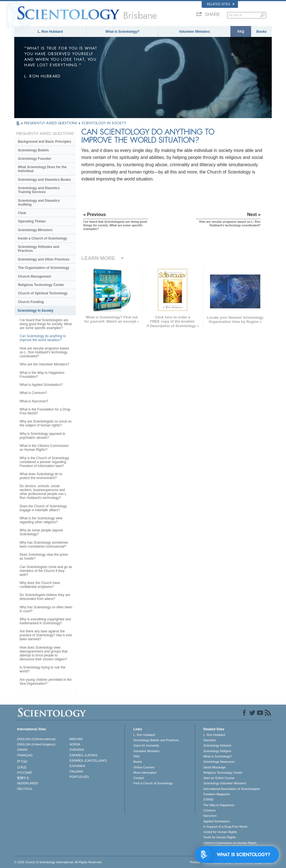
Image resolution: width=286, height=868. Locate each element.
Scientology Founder (34, 159)
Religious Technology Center (41, 285)
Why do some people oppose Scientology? (41, 532)
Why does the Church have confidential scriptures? (40, 585)
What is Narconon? (34, 401)
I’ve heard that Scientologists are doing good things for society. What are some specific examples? (46, 324)
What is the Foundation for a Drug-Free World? (45, 411)
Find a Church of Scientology (153, 783)
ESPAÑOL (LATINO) (84, 755)
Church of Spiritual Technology (43, 293)
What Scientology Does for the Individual (42, 169)
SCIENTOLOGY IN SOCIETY (104, 123)
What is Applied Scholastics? (41, 385)
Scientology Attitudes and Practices (39, 249)
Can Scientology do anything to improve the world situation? (43, 338)
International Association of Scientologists (232, 789)
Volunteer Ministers (194, 32)
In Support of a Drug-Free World (225, 827)
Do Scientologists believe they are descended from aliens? (45, 597)
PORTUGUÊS (79, 777)
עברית (22, 761)
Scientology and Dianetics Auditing (39, 203)
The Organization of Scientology (44, 268)
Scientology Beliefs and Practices (156, 740)
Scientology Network (217, 745)
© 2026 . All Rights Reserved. (58, 862)
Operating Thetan (32, 221)
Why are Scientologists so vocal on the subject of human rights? (46, 423)
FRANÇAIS (25, 755)
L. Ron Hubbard (50, 32)
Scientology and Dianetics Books (44, 180)
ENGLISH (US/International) (36, 739)
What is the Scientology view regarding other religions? (41, 520)
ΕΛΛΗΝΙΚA (77, 766)
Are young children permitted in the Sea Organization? (46, 682)
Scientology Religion (217, 751)
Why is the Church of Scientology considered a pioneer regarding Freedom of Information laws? (44, 462)
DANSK (22, 750)
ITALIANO (76, 771)
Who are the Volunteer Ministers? (44, 364)
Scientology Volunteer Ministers (225, 783)
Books (262, 32)
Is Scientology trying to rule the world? (42, 669)
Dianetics (210, 740)
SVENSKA (77, 750)
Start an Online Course (219, 778)
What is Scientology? (122, 32)
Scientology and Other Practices (44, 259)
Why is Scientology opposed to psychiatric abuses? (42, 436)
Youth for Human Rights (220, 837)
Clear (22, 213)
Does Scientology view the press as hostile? (44, 557)
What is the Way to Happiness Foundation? (42, 375)
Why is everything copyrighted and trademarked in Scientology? (45, 621)
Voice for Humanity (146, 745)
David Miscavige (214, 767)
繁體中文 (23, 778)
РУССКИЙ (24, 773)
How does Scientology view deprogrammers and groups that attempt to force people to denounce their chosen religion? (43, 653)
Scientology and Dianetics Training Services (39, 190)
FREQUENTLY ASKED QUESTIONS (51, 123)
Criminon (209, 810)
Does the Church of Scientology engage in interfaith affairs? (43, 508)
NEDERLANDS (28, 783)
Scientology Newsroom (219, 762)
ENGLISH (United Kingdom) (36, 744)
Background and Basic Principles (45, 142)
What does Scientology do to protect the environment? (41, 476)
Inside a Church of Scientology (42, 238)
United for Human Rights (220, 832)
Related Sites (221, 4)
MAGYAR (76, 739)
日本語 (22, 767)
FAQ (241, 32)
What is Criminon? (33, 393)
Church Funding (31, 302)
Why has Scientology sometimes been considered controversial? (44, 545)
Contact (139, 778)
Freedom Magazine (217, 794)
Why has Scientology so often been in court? (46, 609)
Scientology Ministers (35, 230)
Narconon (210, 816)
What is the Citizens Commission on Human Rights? (44, 448)
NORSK (75, 744)
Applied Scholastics (217, 821)
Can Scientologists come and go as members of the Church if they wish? (46, 571)
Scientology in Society (35, 311)
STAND (208, 799)
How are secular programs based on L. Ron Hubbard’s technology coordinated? (44, 352)
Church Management (34, 276)
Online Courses (144, 767)
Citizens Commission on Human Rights (230, 843)
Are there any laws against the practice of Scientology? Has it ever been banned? (46, 635)
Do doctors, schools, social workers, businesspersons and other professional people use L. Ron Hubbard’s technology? (43, 492)
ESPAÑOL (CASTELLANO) (88, 761)
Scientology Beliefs (33, 150)
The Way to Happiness (219, 805)
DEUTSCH (24, 789)
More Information (145, 773)
